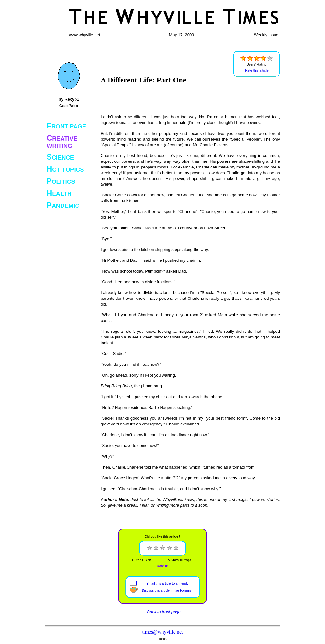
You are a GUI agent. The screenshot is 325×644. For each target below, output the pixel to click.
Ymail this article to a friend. (167, 583)
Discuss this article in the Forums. (167, 590)
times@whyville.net (163, 632)
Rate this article (257, 70)
